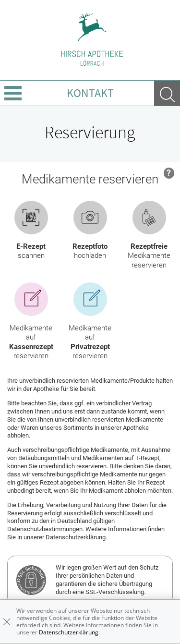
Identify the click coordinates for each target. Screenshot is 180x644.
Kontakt (90, 93)
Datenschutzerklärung (69, 632)
